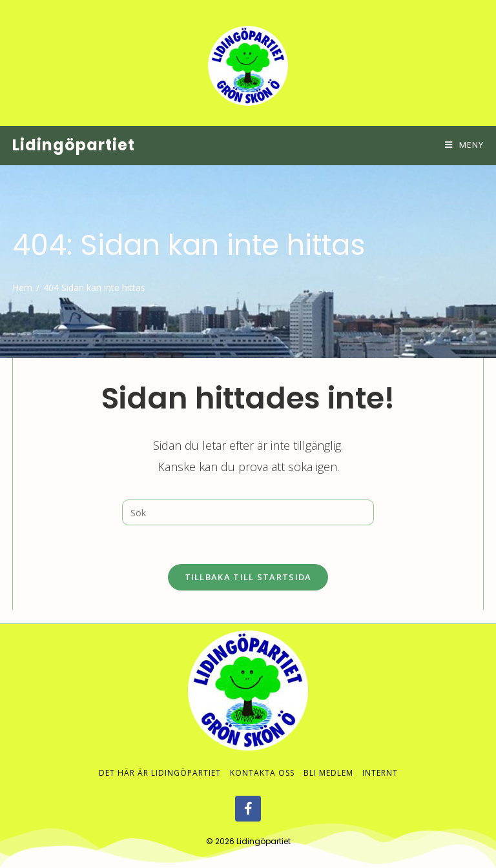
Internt (380, 760)
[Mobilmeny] (464, 145)
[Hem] (22, 288)
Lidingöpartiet (74, 145)
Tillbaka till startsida (248, 577)
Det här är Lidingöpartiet (160, 760)
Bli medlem (328, 760)
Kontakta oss (262, 760)
